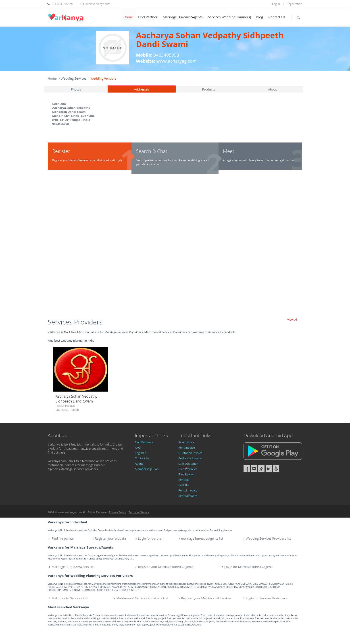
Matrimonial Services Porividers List (142, 598)
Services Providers (75, 322)
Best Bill (184, 485)
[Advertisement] (175, 248)
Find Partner (148, 17)
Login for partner (150, 538)
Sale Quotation (188, 464)
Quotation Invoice (190, 453)
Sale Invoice (186, 442)
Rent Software (188, 496)
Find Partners (144, 442)
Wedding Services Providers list (268, 538)
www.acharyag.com (176, 61)
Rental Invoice (188, 490)
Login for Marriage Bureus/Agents (249, 567)
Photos (76, 89)
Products (208, 89)
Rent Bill (184, 480)
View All (293, 320)
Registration (295, 4)
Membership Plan (147, 469)
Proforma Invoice (190, 458)
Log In (276, 4)
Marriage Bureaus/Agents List (73, 567)
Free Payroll (186, 474)
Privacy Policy (117, 512)
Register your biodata (110, 538)
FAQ (138, 448)
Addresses (142, 89)
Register (140, 453)
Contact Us (277, 17)
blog (260, 17)
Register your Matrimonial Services (206, 598)
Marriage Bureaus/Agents (183, 17)
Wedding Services (73, 78)
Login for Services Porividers (267, 598)
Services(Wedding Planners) (230, 17)
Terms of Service (139, 512)
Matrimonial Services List (70, 598)
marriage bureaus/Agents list (202, 538)
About (272, 89)
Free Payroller (188, 469)
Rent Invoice (187, 448)
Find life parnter (63, 538)
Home (128, 17)
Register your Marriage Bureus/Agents (166, 567)
